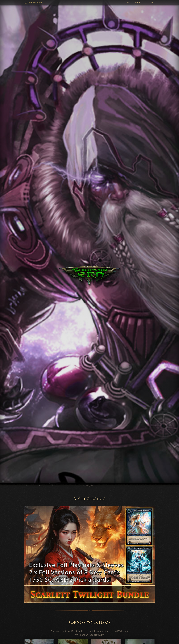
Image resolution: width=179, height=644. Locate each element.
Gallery (114, 3)
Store (151, 3)
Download (139, 3)
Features (102, 3)
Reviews (126, 3)
